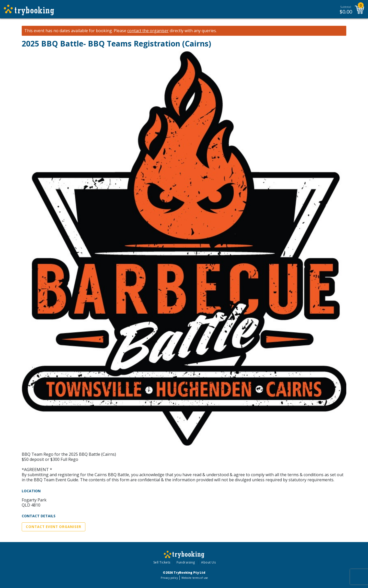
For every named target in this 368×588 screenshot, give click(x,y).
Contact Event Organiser (54, 527)
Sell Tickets (162, 562)
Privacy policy (169, 578)
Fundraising (186, 562)
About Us (208, 562)
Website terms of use (195, 578)
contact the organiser (148, 31)
